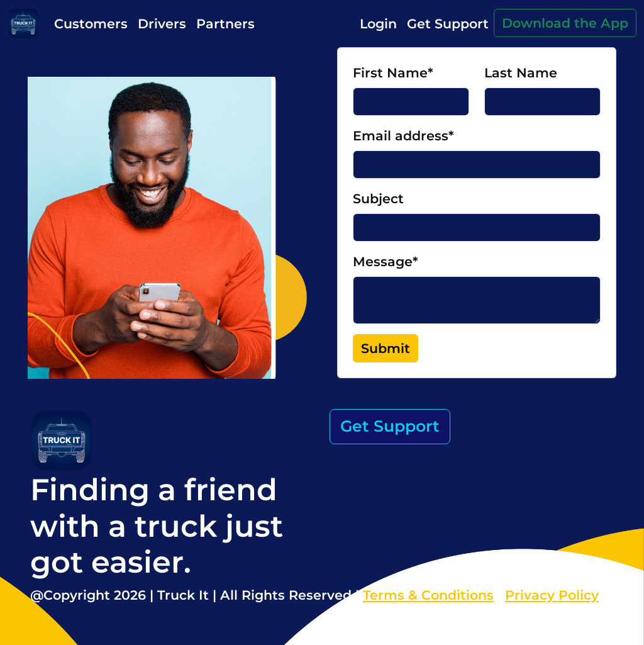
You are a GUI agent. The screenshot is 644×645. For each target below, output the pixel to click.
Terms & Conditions (428, 595)
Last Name (521, 73)
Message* (386, 261)
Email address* (403, 136)
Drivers (162, 24)
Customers (91, 24)
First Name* (393, 73)
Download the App (565, 23)
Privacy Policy (552, 595)
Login (378, 24)
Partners (225, 24)
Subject (378, 199)
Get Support (448, 24)
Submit (386, 348)
